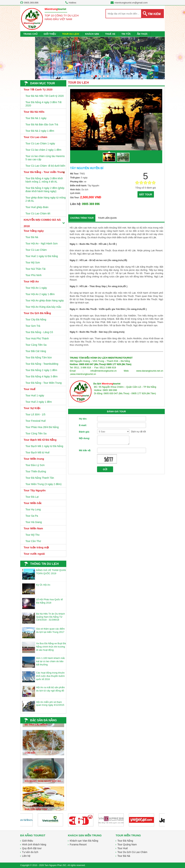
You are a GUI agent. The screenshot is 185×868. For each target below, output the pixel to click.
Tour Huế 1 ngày (35, 395)
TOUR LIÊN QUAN (107, 218)
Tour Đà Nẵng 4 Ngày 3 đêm (42, 376)
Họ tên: (83, 419)
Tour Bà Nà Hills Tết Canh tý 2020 (45, 96)
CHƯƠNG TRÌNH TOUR (82, 218)
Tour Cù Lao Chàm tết (38, 213)
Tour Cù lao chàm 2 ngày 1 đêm (43, 150)
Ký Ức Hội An (43, 585)
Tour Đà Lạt (32, 497)
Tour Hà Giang (34, 522)
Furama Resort (78, 844)
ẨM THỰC (142, 34)
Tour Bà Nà (32, 237)
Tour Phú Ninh (34, 275)
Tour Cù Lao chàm (36, 137)
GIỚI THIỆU (50, 34)
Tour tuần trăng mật (36, 547)
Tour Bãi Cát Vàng (36, 351)
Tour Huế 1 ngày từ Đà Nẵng (42, 256)
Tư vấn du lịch (30, 852)
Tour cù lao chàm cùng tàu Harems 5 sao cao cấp (45, 158)
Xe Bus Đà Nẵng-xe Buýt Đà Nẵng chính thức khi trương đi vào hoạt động (51, 647)
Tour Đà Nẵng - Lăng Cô (39, 332)
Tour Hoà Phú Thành (37, 338)
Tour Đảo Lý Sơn (35, 465)
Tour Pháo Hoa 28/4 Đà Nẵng (42, 427)
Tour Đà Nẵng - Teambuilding (42, 364)
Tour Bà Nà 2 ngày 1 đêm (40, 131)
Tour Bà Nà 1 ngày (36, 118)
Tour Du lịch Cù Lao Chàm (132, 852)
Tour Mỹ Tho (33, 535)
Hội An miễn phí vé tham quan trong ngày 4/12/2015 (50, 703)
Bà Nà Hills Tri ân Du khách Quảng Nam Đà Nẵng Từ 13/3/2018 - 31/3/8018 (50, 617)
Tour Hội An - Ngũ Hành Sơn (42, 244)
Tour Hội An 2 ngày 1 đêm (40, 294)
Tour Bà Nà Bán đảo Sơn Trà (42, 124)
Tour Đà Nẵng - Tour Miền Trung (44, 383)
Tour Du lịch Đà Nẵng (37, 313)
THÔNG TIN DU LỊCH (44, 564)
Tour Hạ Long (33, 509)
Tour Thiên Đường (36, 471)
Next (160, 59)
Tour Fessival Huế (36, 421)
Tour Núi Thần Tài (36, 269)
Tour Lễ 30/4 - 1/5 (35, 414)
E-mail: (83, 425)
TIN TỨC (126, 34)
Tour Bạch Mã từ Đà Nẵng (40, 440)
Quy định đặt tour (32, 848)
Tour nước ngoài (34, 554)
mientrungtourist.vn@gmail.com (131, 3)
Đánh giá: (84, 432)
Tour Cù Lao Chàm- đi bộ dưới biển (45, 166)
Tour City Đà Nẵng (36, 319)
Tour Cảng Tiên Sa (36, 345)
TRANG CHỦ (30, 34)
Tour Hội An (31, 281)
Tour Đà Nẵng (125, 841)
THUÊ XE (110, 34)
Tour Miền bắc (33, 503)
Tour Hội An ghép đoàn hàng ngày (45, 300)
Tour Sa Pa (32, 516)
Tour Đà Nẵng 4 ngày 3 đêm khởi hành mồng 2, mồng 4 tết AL (44, 180)
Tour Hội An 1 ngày (36, 288)
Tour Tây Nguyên (35, 490)
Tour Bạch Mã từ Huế (37, 452)
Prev (40, 59)
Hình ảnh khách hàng (34, 844)
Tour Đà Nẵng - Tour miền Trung (44, 172)
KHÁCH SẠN (92, 34)
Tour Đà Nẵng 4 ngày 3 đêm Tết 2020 (43, 104)
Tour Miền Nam (33, 528)
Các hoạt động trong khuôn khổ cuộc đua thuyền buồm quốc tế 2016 (50, 676)
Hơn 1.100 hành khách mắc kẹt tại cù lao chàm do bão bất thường (51, 661)
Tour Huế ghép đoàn (37, 207)
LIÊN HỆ (28, 39)
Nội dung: (84, 438)
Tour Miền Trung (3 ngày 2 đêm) (43, 484)
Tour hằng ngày (34, 231)
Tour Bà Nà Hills (34, 112)
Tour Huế (29, 389)
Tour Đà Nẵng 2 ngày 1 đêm (41, 370)
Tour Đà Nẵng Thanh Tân (40, 478)
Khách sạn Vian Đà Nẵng (84, 841)
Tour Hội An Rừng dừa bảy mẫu (43, 307)
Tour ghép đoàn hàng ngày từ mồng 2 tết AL (46, 199)
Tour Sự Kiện (32, 408)
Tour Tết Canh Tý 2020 (38, 89)
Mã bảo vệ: (85, 450)
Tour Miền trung (34, 459)
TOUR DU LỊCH (71, 34)
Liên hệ (26, 856)
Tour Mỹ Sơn (33, 262)
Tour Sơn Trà (33, 326)
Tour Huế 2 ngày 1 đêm (39, 402)
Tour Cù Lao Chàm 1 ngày (40, 143)
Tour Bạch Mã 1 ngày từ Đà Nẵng (44, 446)
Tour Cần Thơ (33, 541)
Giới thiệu (28, 841)
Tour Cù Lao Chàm (36, 250)
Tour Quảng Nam (127, 844)
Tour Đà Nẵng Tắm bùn (39, 357)
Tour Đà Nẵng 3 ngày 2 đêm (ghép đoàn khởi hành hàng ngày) (45, 190)
